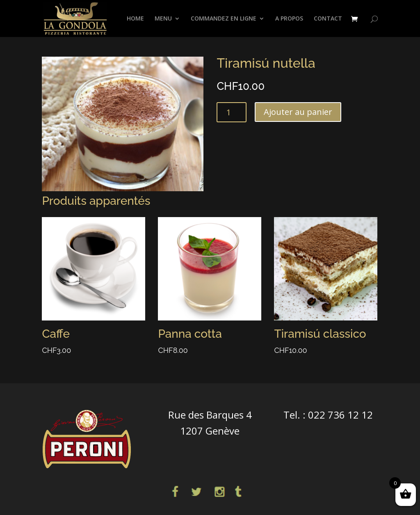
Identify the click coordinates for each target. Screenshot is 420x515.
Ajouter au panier (298, 112)
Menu (163, 19)
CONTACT (328, 19)
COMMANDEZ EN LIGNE (224, 19)
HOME (135, 19)
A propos (289, 19)
